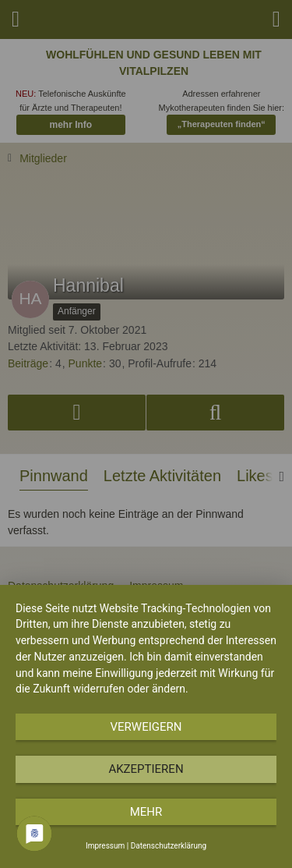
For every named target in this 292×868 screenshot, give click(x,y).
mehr (146, 812)
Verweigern (146, 727)
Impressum (105, 846)
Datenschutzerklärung (169, 846)
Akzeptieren (146, 769)
